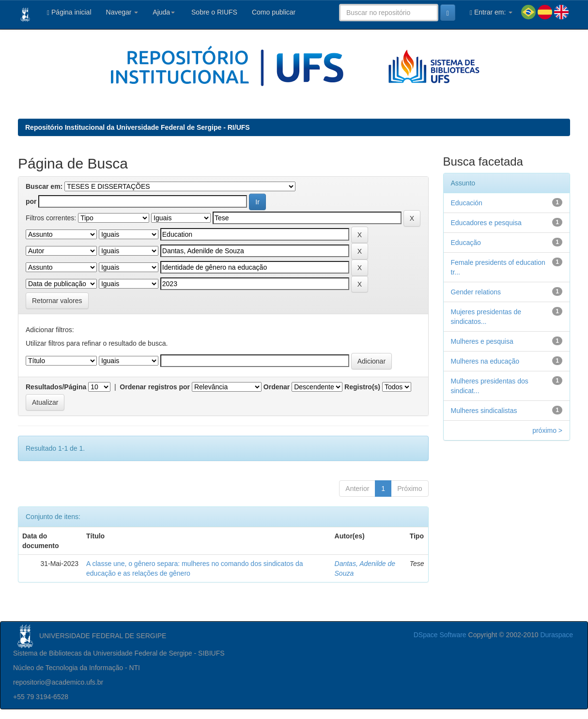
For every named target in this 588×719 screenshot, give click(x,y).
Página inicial (69, 12)
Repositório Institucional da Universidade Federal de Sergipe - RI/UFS (138, 127)
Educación (467, 203)
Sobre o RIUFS (213, 12)
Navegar (122, 12)
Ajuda (164, 12)
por (31, 201)
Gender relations (476, 292)
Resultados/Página (56, 387)
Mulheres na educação (485, 361)
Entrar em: (491, 12)
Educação (466, 243)
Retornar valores (57, 301)
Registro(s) (362, 387)
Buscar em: (44, 186)
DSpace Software (440, 635)
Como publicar (274, 12)
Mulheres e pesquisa (482, 341)
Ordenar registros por (155, 387)
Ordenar (277, 387)
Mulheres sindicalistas (484, 411)
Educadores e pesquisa (486, 223)
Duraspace (557, 635)
